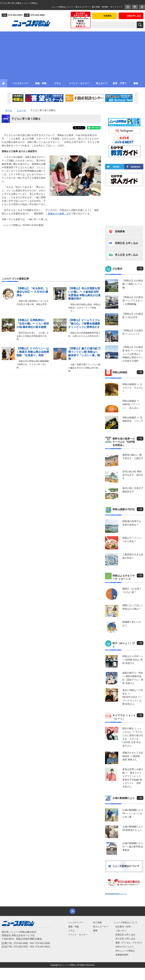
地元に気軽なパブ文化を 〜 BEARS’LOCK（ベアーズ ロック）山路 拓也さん (133, 697)
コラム (71, 931)
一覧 (140, 268)
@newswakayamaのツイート (116, 894)
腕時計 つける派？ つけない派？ (132, 590)
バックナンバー (76, 922)
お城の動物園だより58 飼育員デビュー (133, 828)
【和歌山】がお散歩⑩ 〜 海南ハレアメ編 (133, 284)
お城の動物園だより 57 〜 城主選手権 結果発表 (133, 847)
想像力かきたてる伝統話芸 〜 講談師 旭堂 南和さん (133, 756)
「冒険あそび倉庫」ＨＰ (58, 214)
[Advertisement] (72, 54)
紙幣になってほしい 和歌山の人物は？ (133, 607)
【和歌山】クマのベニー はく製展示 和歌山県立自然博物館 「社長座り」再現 (33, 352)
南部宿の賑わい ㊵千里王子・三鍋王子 (133, 457)
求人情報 (97, 922)
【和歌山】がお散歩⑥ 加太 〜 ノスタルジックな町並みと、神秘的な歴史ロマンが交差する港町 (133, 354)
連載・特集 (74, 927)
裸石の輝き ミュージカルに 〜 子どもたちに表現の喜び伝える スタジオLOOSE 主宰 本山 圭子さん (133, 737)
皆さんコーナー (82, 7)
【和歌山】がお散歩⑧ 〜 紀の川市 (133, 315)
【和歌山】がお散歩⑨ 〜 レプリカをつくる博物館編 (133, 301)
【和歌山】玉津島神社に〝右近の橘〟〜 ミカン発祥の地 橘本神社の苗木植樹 (33, 324)
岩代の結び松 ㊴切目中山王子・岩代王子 (133, 475)
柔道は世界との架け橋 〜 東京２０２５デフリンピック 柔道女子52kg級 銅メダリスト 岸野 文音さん (133, 778)
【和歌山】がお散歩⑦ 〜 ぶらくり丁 (133, 332)
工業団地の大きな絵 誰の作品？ (133, 556)
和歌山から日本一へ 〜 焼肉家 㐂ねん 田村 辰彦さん (133, 660)
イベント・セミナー (78, 935)
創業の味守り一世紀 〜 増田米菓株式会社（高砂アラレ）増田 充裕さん (133, 678)
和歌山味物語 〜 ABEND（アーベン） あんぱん (131, 404)
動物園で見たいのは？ (132, 624)
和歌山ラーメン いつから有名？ (132, 540)
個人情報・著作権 (100, 7)
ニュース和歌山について (62, 7)
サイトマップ (116, 7)
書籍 (95, 931)
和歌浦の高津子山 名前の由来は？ (132, 523)
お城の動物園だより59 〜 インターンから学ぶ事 (133, 813)
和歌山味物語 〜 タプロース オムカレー (133, 388)
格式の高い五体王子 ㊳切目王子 (133, 490)
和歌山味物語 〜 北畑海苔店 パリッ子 (133, 419)
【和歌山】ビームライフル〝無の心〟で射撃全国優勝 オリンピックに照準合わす (84, 324)
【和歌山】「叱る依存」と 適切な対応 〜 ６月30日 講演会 (32, 292)
